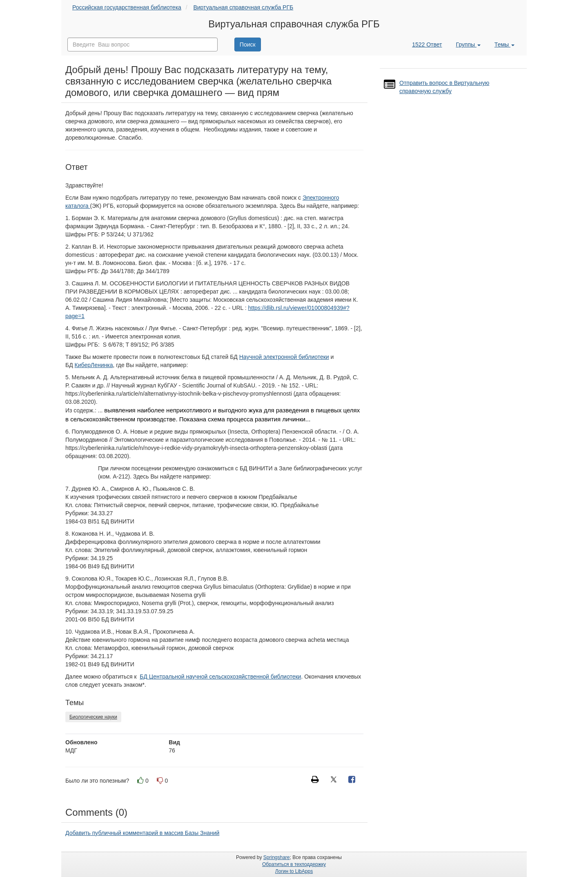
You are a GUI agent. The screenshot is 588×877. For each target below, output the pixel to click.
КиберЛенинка (94, 365)
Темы (504, 45)
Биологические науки (93, 717)
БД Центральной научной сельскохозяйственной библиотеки (220, 677)
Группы (468, 45)
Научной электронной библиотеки (284, 357)
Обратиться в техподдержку (294, 864)
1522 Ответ (427, 45)
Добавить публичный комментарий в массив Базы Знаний (142, 833)
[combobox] (143, 45)
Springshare (277, 857)
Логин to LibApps (294, 871)
